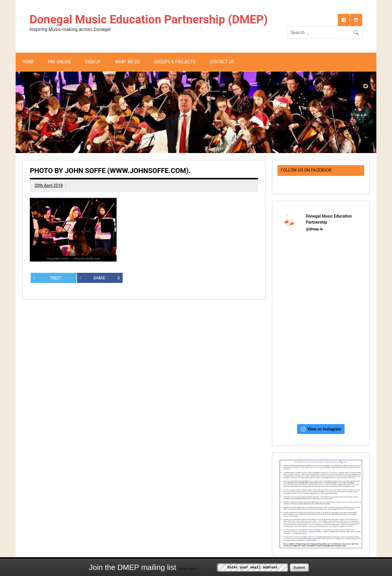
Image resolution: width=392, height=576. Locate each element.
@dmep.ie (314, 229)
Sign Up (93, 62)
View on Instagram (321, 429)
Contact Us (222, 62)
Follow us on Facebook (306, 170)
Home (28, 62)
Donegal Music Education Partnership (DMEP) (149, 20)
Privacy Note (187, 569)
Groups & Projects (175, 62)
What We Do (128, 62)
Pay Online (59, 62)
